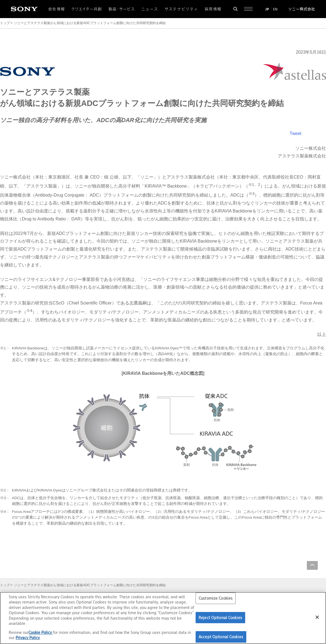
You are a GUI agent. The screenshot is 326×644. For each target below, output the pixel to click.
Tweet (295, 133)
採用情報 (213, 9)
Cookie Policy (41, 632)
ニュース (150, 9)
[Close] (317, 617)
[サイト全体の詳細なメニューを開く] (248, 9)
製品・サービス (122, 9)
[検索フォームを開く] (235, 9)
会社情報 (57, 9)
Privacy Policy (28, 638)
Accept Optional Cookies (221, 637)
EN (275, 9)
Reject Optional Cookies (220, 618)
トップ (5, 23)
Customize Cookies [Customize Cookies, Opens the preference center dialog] (216, 598)
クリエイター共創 (87, 9)
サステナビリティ (181, 9)
